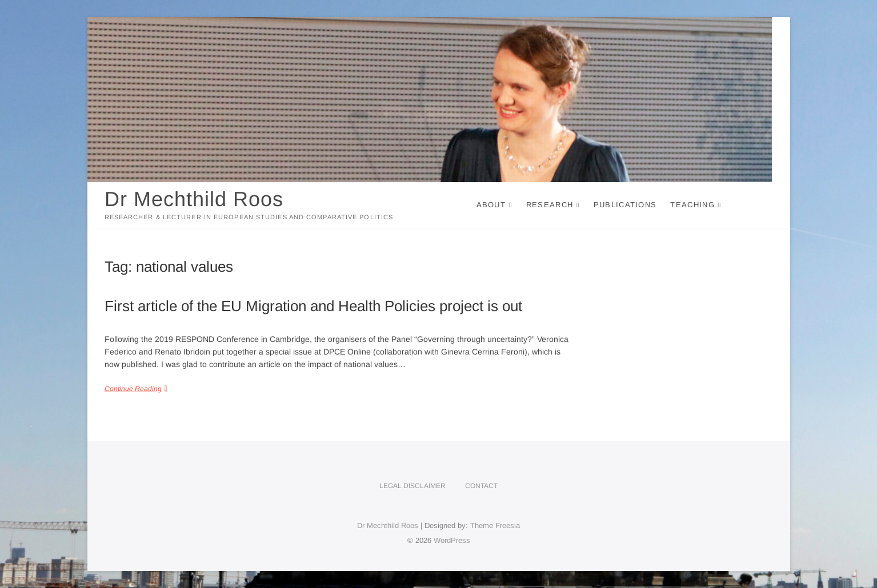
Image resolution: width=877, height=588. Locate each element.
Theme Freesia (495, 525)
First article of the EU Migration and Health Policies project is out (313, 306)
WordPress (452, 540)
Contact (481, 486)
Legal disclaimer (413, 486)
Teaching (692, 205)
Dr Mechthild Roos (194, 199)
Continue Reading (133, 389)
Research (550, 205)
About (491, 205)
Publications (625, 205)
